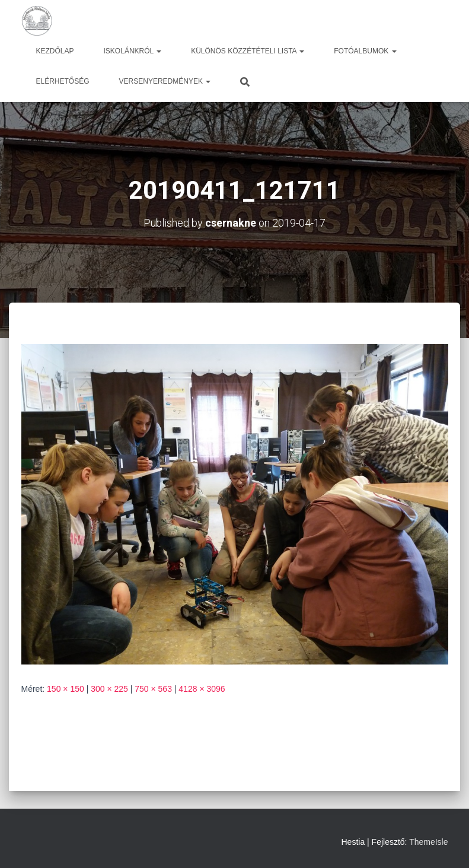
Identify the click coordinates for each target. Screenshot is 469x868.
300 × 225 (109, 689)
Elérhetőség (63, 81)
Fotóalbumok (365, 51)
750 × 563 (153, 689)
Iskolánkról (133, 51)
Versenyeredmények (165, 81)
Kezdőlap (55, 51)
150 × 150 (66, 689)
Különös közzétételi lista (248, 51)
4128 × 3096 (202, 689)
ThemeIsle (428, 842)
